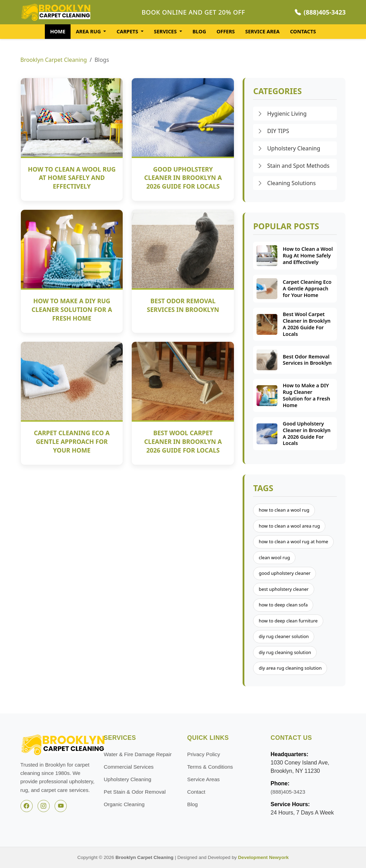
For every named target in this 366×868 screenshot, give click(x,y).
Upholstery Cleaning (289, 148)
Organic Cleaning (124, 804)
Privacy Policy (204, 754)
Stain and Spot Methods (293, 166)
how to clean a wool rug (284, 510)
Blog (193, 804)
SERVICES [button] (166, 31)
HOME (58, 31)
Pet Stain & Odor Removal (135, 792)
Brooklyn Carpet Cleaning (54, 60)
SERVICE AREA (263, 31)
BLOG (199, 31)
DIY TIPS (273, 131)
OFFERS (226, 31)
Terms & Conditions (210, 767)
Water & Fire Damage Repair (138, 754)
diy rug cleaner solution (284, 636)
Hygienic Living (282, 114)
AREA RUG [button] (89, 31)
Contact (196, 792)
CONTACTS (303, 31)
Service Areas (204, 779)
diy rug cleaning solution (285, 652)
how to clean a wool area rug (289, 526)
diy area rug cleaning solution (290, 668)
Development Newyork (263, 857)
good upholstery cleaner (284, 573)
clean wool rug (274, 557)
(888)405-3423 (320, 12)
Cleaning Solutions (286, 183)
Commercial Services (129, 767)
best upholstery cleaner (284, 589)
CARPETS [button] (128, 31)
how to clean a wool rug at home (293, 542)
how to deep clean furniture (288, 621)
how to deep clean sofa (283, 605)
